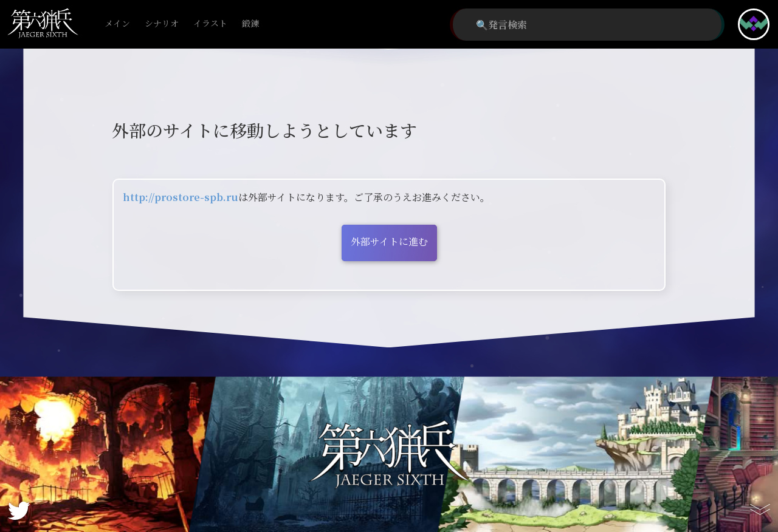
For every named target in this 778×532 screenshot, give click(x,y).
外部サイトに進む (389, 241)
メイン (117, 24)
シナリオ (162, 24)
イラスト (210, 24)
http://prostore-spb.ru (181, 197)
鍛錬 (250, 24)
